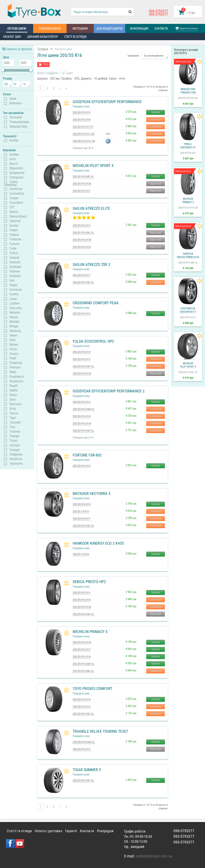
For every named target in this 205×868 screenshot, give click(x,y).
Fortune (14, 244)
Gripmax (15, 271)
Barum (14, 164)
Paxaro (14, 354)
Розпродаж (105, 831)
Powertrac (16, 363)
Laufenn (15, 303)
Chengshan (17, 178)
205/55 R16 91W (82, 184)
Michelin (15, 322)
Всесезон (15, 103)
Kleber (13, 285)
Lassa (13, 299)
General (14, 258)
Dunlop (14, 226)
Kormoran (16, 290)
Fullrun (14, 253)
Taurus (14, 413)
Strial (13, 409)
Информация (139, 29)
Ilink (12, 281)
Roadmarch (17, 377)
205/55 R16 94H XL (84, 664)
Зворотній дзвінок (187, 28)
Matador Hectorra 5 (92, 493)
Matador (15, 313)
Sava (13, 400)
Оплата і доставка (48, 831)
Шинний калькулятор (43, 37)
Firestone (15, 239)
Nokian (14, 345)
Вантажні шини (50, 29)
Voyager (15, 450)
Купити (156, 112)
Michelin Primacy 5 (90, 632)
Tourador (15, 422)
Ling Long (16, 308)
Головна (43, 49)
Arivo (13, 159)
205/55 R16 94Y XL (83, 177)
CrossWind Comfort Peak (96, 303)
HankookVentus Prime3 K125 (188, 255)
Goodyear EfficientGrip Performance (107, 102)
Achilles (14, 155)
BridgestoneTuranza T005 (188, 91)
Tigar (13, 418)
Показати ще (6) (83, 148)
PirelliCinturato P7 (188, 146)
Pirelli (13, 358)
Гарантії (71, 831)
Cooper (14, 198)
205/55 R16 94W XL (84, 409)
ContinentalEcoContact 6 (188, 310)
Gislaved (15, 262)
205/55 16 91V (81, 511)
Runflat (14, 140)
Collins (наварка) (11, 183)
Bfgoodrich (16, 168)
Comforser (16, 189)
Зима (13, 99)
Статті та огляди (75, 37)
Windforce (16, 459)
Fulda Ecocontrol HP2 (93, 341)
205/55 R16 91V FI (83, 127)
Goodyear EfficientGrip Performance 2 (109, 391)
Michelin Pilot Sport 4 (93, 166)
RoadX (14, 386)
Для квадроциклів (109, 29)
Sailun (13, 395)
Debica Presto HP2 (89, 582)
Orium (13, 349)
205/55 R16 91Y (82, 191)
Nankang (15, 331)
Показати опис (81, 106)
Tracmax (15, 432)
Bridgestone (17, 173)
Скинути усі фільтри (17, 49)
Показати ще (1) (83, 438)
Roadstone (16, 381)
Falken (14, 230)
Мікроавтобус (19, 127)
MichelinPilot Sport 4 (188, 365)
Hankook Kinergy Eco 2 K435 (98, 543)
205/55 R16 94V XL (83, 233)
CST (12, 207)
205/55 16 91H (81, 554)
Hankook (15, 276)
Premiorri (15, 368)
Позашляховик (19, 122)
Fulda (13, 249)
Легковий (16, 117)
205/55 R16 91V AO (84, 134)
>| (66, 88)
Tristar (14, 441)
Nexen (13, 335)
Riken (13, 372)
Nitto (13, 340)
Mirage (14, 326)
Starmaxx (15, 404)
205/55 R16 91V (82, 112)
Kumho (14, 294)
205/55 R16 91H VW (84, 141)
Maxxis (14, 317)
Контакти (161, 29)
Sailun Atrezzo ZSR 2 (91, 264)
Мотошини (80, 29)
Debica (14, 212)
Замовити (156, 119)
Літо (46, 64)
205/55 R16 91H (82, 120)
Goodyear (16, 267)
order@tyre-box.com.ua (154, 856)
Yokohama (16, 464)
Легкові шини (17, 29)
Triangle (14, 436)
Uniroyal (15, 445)
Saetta (14, 390)
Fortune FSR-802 (87, 455)
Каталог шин (12, 37)
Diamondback (18, 217)
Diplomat (15, 221)
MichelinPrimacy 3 (188, 200)
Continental (17, 194)
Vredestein (16, 454)
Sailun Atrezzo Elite (91, 208)
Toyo (13, 427)
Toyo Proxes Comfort (92, 689)
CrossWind (16, 203)
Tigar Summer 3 (87, 770)
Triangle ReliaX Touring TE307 (100, 731)
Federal (14, 235)
